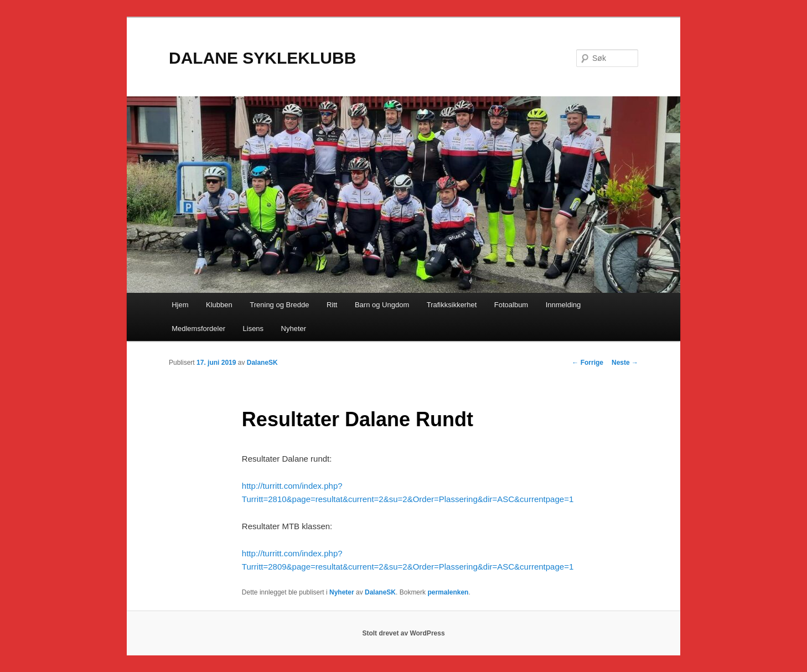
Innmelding (563, 305)
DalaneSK (262, 363)
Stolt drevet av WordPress (403, 633)
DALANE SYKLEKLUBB (262, 58)
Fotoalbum (511, 305)
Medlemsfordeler (198, 329)
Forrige (588, 363)
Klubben (219, 305)
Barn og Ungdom (382, 305)
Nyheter (294, 329)
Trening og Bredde (279, 305)
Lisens (254, 329)
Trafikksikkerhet (452, 305)
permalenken (448, 592)
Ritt (332, 305)
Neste (625, 363)
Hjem (180, 305)
